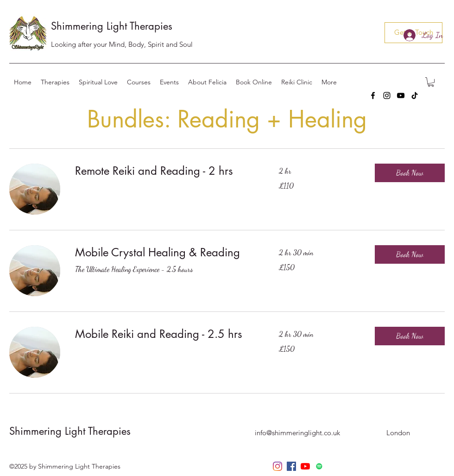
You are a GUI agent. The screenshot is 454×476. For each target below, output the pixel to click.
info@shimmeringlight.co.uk (297, 433)
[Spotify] (319, 466)
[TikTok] (415, 95)
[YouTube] (401, 95)
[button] (431, 82)
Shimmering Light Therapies (112, 26)
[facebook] (373, 95)
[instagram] (387, 95)
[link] (166, 171)
